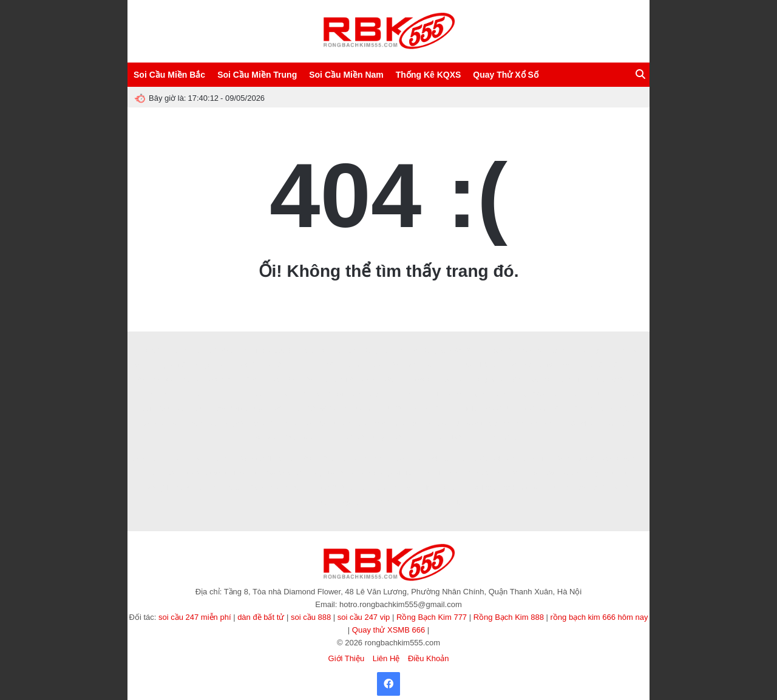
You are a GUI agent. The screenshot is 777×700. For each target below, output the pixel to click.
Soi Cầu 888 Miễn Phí (228, 351)
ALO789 (355, 459)
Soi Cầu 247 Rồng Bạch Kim (508, 459)
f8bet (381, 423)
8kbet (607, 409)
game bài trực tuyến (241, 409)
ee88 (266, 365)
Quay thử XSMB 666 (388, 630)
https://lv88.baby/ (274, 459)
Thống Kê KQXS (429, 75)
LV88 (398, 438)
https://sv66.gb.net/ (350, 473)
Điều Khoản (428, 658)
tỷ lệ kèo (252, 394)
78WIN (310, 459)
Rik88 (431, 409)
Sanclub (477, 365)
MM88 (561, 459)
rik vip (454, 473)
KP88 (620, 488)
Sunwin (572, 380)
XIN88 (279, 423)
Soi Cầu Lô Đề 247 (167, 351)
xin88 (500, 365)
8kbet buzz (168, 423)
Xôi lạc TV (453, 488)
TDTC (526, 409)
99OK (328, 409)
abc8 (368, 380)
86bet (258, 488)
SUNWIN (545, 380)
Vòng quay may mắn (377, 394)
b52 (321, 423)
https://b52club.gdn (342, 488)
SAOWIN (505, 351)
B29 (289, 380)
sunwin (301, 488)
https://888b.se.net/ (276, 473)
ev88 (378, 459)
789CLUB (392, 380)
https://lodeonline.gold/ (411, 473)
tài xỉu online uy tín (211, 394)
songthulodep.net (157, 394)
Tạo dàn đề (284, 394)
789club (147, 473)
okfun (280, 409)
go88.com (622, 380)
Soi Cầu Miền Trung (257, 75)
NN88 (611, 394)
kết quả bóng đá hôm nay (546, 365)
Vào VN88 (317, 438)
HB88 (271, 380)
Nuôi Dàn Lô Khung (572, 351)
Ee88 (437, 438)
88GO (247, 365)
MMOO (629, 409)
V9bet (334, 365)
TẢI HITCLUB (227, 488)
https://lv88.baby (505, 394)
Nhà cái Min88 (338, 380)
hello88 (341, 423)
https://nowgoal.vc (341, 502)
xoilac (355, 365)
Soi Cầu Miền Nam (346, 75)
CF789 (532, 351)
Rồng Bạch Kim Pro (391, 351)
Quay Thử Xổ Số (505, 75)
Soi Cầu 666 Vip (285, 351)
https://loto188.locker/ (481, 423)
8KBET (181, 459)
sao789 (549, 409)
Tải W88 (304, 409)
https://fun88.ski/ (596, 459)
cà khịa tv (517, 488)
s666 (243, 459)
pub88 (594, 365)
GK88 (540, 394)
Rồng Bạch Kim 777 (432, 617)
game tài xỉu (612, 473)
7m (590, 409)
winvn (203, 459)
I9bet (252, 380)
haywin (144, 409)
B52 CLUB (499, 409)
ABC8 (348, 351)
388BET (619, 365)
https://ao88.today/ (361, 438)
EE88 (397, 459)
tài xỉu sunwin (552, 488)
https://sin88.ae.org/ (183, 365)
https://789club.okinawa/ (558, 473)
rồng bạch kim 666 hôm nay (599, 617)
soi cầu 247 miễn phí (195, 617)
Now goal (163, 380)
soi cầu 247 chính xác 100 (593, 423)
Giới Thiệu (347, 658)
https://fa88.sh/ (245, 423)
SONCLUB (506, 438)
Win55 (478, 438)
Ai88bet (437, 423)
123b (166, 409)
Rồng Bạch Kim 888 (509, 617)
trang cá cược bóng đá (430, 502)
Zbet (412, 409)
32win (417, 438)
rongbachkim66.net (502, 380)
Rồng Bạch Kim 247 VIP (456, 351)
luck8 (362, 423)
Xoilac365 (486, 488)
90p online (421, 488)
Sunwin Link (444, 365)
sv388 (632, 394)
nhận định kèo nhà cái (210, 380)
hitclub (595, 380)
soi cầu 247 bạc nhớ (437, 459)
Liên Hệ (386, 658)
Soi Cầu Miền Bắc (169, 75)
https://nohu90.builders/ (214, 473)
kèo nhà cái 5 (359, 409)
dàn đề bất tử (261, 617)
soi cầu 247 (193, 409)
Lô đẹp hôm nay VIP (395, 365)
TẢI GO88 (507, 473)
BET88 (301, 423)
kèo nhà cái (204, 423)
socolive (634, 459)
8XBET (224, 365)
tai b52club (407, 423)
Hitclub (470, 409)
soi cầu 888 (311, 617)
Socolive (324, 351)
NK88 (457, 438)
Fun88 (572, 409)
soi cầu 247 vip (364, 617)
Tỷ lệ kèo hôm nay (453, 394)
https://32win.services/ (441, 380)
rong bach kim (534, 423)
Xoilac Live (387, 488)
